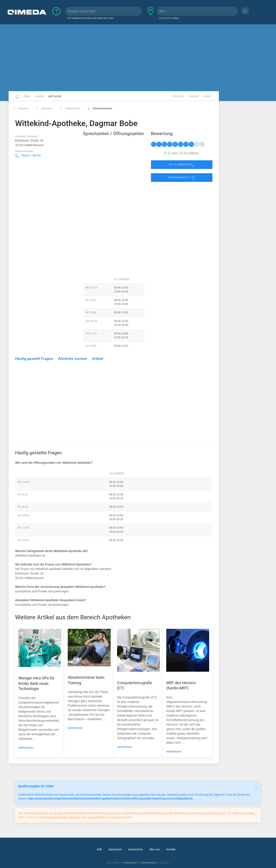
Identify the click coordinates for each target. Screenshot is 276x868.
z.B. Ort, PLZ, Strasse (169, 18)
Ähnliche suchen (73, 359)
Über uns (155, 849)
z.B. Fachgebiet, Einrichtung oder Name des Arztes (90, 18)
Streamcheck (149, 863)
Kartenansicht (182, 178)
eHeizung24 (130, 863)
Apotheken (44, 109)
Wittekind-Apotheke (99, 109)
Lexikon (39, 96)
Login (207, 96)
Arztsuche (55, 96)
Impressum (115, 849)
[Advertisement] (138, 58)
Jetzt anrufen (182, 165)
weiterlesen (26, 748)
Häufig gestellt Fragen (34, 359)
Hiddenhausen (69, 109)
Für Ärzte (179, 96)
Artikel (98, 359)
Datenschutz (135, 849)
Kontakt (194, 96)
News (27, 96)
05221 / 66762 (31, 155)
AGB (99, 849)
